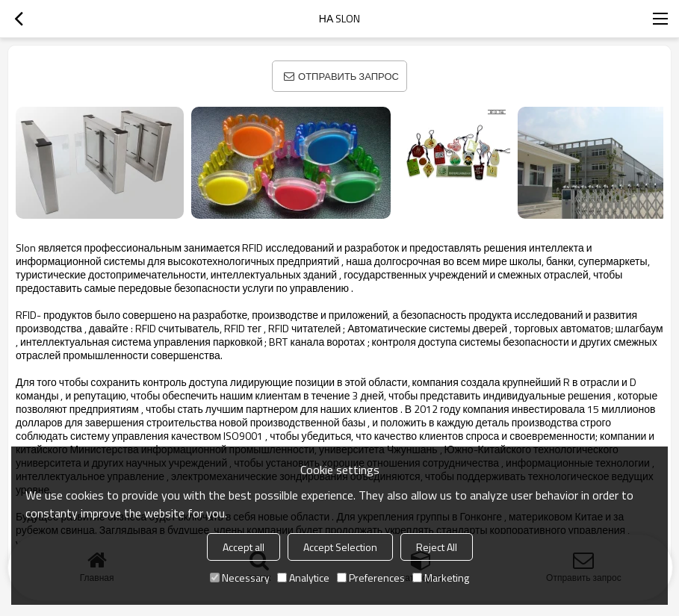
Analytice (303, 578)
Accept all (244, 547)
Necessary (240, 578)
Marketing (441, 578)
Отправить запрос (348, 76)
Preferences (371, 578)
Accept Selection (340, 547)
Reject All (437, 547)
